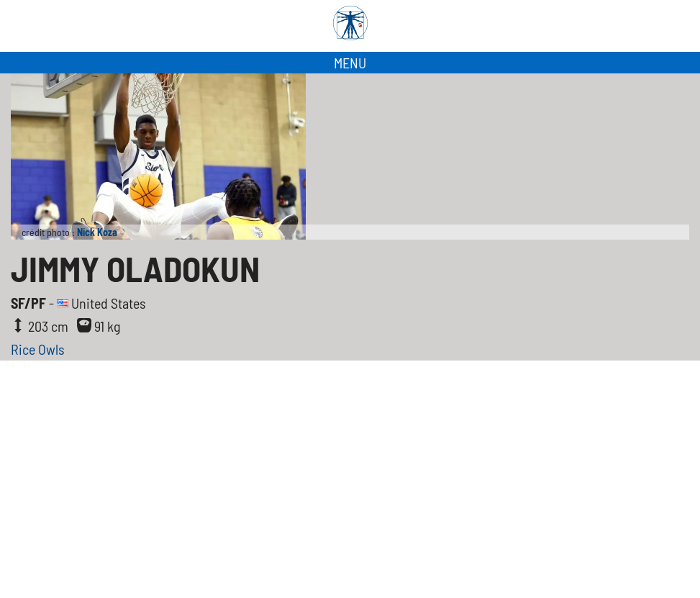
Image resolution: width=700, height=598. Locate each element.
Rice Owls (38, 349)
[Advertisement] (350, 468)
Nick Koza (97, 232)
